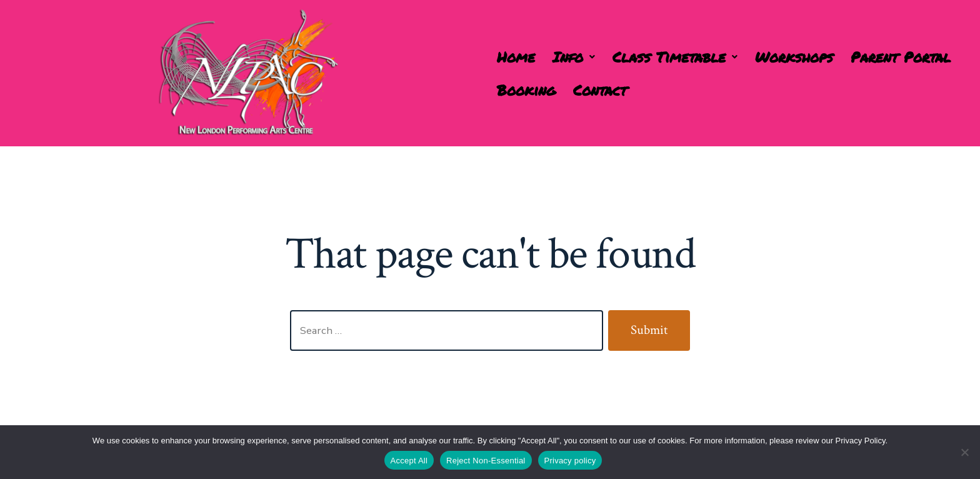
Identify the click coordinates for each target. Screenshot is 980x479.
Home (516, 57)
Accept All (409, 461)
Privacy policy (570, 461)
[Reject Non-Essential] (964, 452)
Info (574, 57)
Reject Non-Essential (486, 461)
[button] (574, 57)
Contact (600, 90)
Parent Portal (901, 57)
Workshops (794, 57)
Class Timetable (675, 57)
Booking (526, 90)
